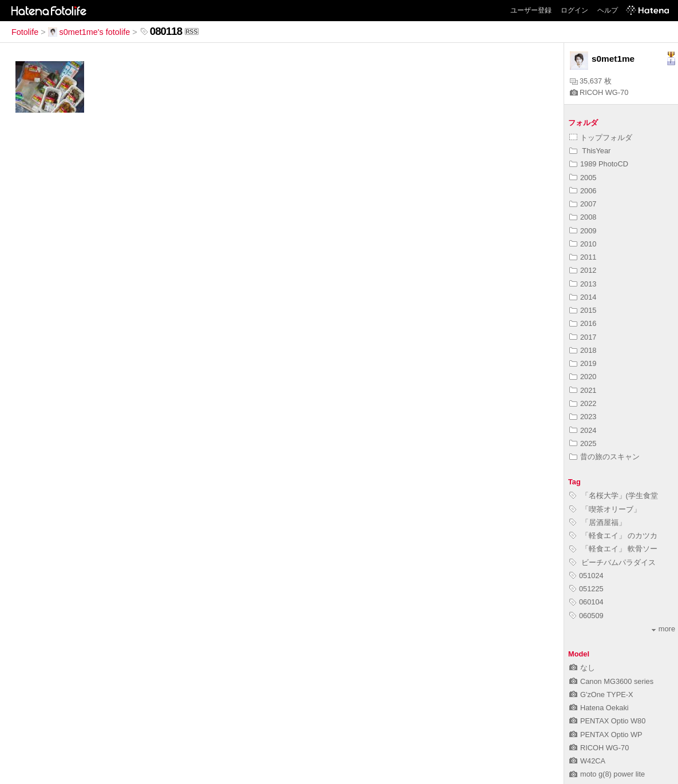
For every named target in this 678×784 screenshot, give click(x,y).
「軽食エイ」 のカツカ (613, 536)
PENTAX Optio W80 (607, 721)
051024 (586, 576)
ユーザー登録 (531, 10)
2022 (583, 403)
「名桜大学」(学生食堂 (614, 496)
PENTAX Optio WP (606, 735)
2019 (583, 363)
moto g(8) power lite (607, 774)
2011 (583, 257)
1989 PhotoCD (599, 164)
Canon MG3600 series (611, 681)
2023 (583, 417)
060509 (586, 616)
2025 (583, 443)
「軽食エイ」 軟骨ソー (613, 549)
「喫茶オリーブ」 (605, 509)
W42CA (587, 761)
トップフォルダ (601, 138)
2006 (583, 191)
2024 (583, 430)
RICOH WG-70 (599, 92)
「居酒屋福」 (598, 522)
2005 (583, 178)
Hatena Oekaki (599, 708)
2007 (583, 204)
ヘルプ (608, 10)
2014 (583, 297)
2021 (583, 390)
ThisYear (590, 151)
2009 (583, 231)
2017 (583, 337)
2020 (583, 377)
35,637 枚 (591, 81)
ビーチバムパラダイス (612, 562)
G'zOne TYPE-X (601, 695)
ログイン (574, 10)
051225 (586, 589)
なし (582, 668)
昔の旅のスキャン (604, 457)
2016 (583, 323)
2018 (583, 350)
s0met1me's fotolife (89, 32)
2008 (583, 217)
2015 (583, 310)
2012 (583, 270)
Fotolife (25, 32)
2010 (583, 244)
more (663, 629)
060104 (586, 602)
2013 (583, 284)
